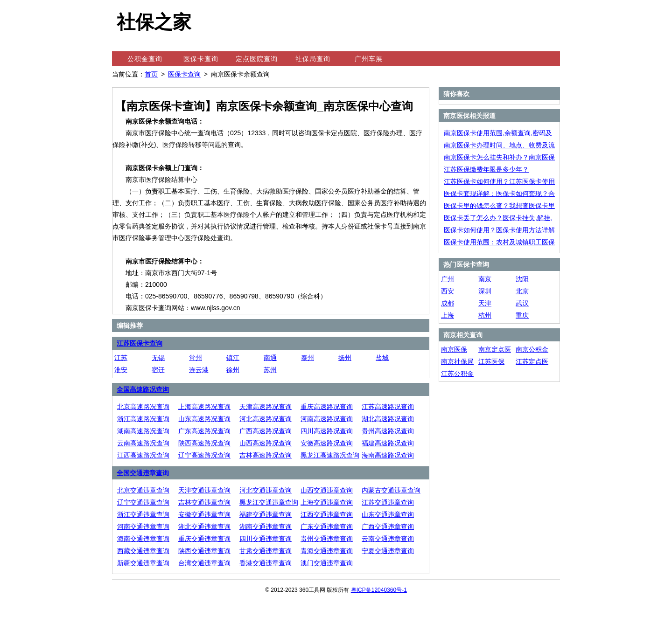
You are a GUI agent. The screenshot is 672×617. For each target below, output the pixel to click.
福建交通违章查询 (266, 514)
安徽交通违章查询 (204, 514)
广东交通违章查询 (327, 527)
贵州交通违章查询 (327, 539)
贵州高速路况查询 (388, 431)
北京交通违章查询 (143, 490)
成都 (448, 303)
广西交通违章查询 (388, 527)
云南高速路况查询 (143, 443)
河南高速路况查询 (327, 419)
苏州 (270, 370)
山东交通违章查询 (388, 514)
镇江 (233, 358)
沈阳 (522, 279)
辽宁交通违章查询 (143, 502)
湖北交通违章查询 (204, 527)
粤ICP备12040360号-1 (379, 590)
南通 (270, 358)
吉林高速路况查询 (266, 455)
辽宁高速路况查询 (204, 455)
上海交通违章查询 (327, 502)
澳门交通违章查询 (327, 563)
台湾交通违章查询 (204, 563)
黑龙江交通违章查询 (269, 502)
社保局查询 (313, 59)
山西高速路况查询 (266, 443)
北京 (522, 291)
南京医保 (454, 349)
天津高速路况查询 (266, 407)
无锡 (158, 358)
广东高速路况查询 (204, 431)
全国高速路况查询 (143, 389)
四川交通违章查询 (266, 539)
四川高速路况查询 (327, 431)
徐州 (233, 370)
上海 (448, 315)
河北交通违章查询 (266, 490)
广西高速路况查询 (266, 431)
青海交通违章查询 (327, 551)
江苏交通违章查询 (388, 502)
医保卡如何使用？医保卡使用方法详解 (499, 230)
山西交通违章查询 (327, 490)
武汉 (522, 303)
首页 (151, 74)
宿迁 (158, 370)
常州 (196, 358)
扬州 (345, 358)
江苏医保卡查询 (140, 343)
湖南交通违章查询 (266, 527)
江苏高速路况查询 (388, 407)
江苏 (121, 358)
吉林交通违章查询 (204, 502)
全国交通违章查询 (143, 473)
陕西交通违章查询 (204, 551)
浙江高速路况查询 (143, 419)
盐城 (382, 358)
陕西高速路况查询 (204, 443)
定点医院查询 (257, 59)
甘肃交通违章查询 (266, 551)
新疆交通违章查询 (143, 563)
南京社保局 (457, 361)
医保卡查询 (201, 59)
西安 (448, 291)
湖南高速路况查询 (143, 431)
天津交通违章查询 (204, 490)
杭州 (485, 315)
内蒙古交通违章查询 (391, 490)
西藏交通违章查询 (143, 551)
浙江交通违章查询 (143, 514)
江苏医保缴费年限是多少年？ (486, 169)
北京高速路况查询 (143, 407)
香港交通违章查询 (266, 563)
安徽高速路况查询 (327, 443)
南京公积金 (532, 349)
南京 (485, 279)
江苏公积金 (457, 374)
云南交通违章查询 (388, 539)
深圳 (485, 291)
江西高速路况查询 (143, 455)
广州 (448, 279)
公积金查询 (145, 59)
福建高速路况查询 (388, 443)
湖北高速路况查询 (388, 419)
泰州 (308, 358)
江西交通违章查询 (327, 514)
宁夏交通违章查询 (388, 551)
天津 (485, 303)
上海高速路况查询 (204, 407)
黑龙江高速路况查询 (330, 455)
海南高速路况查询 (388, 455)
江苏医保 (491, 361)
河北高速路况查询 (266, 419)
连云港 (199, 370)
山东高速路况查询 (204, 419)
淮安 (121, 370)
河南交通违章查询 (143, 527)
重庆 (522, 315)
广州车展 (369, 59)
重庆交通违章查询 (204, 539)
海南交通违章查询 (143, 539)
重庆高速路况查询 (327, 407)
